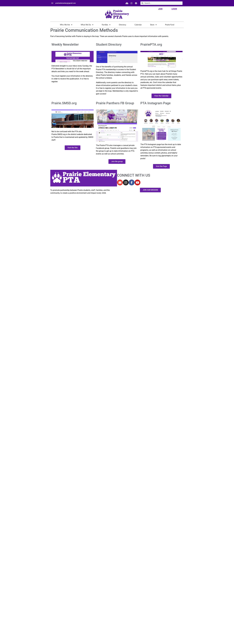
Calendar (138, 25)
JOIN (160, 9)
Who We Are (66, 25)
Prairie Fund (170, 25)
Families (106, 25)
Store (153, 25)
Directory (122, 25)
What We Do (87, 25)
